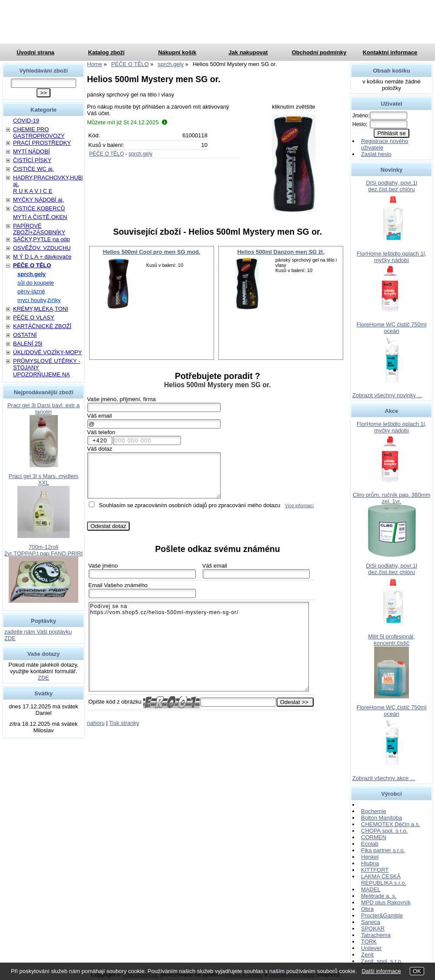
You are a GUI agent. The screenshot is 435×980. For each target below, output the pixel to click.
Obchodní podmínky (319, 52)
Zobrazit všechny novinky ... (387, 395)
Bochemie (374, 811)
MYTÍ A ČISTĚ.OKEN (40, 217)
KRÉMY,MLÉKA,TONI (41, 309)
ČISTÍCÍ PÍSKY (32, 160)
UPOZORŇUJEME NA (42, 374)
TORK (369, 942)
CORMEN (374, 837)
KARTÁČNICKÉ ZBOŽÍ (42, 326)
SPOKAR (373, 929)
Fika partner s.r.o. (383, 850)
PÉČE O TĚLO (107, 154)
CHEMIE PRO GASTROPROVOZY (39, 133)
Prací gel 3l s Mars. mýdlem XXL (43, 479)
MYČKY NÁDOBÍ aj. (38, 200)
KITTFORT (375, 870)
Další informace (381, 971)
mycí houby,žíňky (39, 300)
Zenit (367, 955)
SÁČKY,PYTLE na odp (42, 239)
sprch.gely (140, 154)
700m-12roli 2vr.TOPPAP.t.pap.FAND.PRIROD (47, 550)
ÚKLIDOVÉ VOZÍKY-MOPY (47, 352)
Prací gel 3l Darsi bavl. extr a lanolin (43, 409)
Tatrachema (376, 935)
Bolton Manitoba (381, 818)
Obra (367, 909)
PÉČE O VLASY (34, 317)
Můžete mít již (127, 122)
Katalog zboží (107, 52)
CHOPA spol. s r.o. (384, 831)
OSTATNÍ (25, 335)
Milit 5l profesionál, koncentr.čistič (391, 640)
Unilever (371, 948)
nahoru (96, 723)
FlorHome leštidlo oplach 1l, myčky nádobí (391, 257)
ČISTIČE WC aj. (33, 169)
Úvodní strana (35, 52)
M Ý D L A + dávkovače (42, 257)
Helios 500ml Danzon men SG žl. (281, 252)
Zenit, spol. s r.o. (382, 961)
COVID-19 (26, 121)
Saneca (371, 922)
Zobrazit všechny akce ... (384, 778)
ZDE (43, 678)
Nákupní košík (177, 52)
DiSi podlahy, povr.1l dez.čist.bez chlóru (391, 186)
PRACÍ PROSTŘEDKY (42, 143)
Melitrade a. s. (379, 896)
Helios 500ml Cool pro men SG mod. (152, 252)
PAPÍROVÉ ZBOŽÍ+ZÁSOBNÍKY (39, 229)
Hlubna (370, 863)
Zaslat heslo (376, 154)
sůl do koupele (36, 283)
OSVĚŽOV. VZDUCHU (42, 248)
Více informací (299, 506)
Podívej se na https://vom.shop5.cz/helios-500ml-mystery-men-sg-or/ (199, 647)
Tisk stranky (124, 723)
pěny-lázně (31, 291)
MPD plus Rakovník (386, 902)
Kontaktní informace (390, 52)
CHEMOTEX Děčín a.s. (391, 824)
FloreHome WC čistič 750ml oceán (391, 328)
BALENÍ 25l (28, 344)
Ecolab (370, 844)
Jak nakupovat (248, 52)
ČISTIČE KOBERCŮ (39, 208)
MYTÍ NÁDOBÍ (32, 151)
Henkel (370, 857)
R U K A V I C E (33, 191)
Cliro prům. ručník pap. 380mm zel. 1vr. (391, 498)
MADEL (371, 889)
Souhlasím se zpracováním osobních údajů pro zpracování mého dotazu (189, 505)
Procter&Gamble (382, 915)
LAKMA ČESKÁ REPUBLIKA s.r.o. (384, 880)
